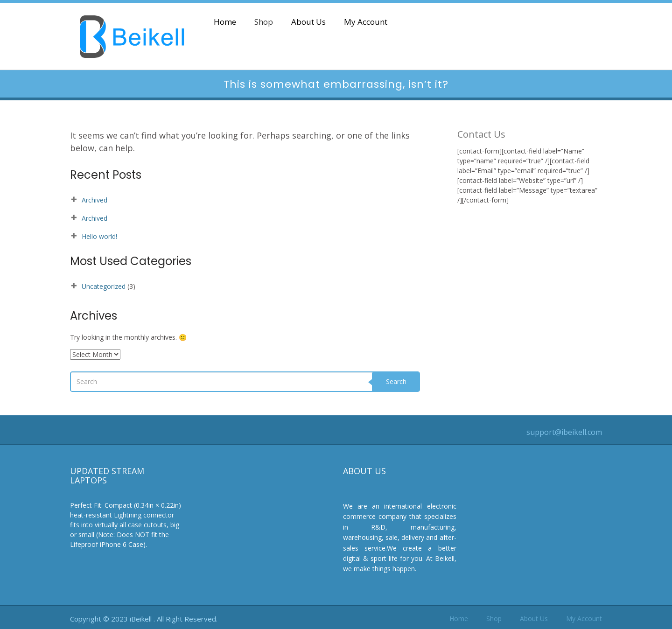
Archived (94, 200)
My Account (366, 22)
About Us (308, 22)
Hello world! (99, 236)
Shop (264, 22)
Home (225, 22)
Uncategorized (104, 286)
